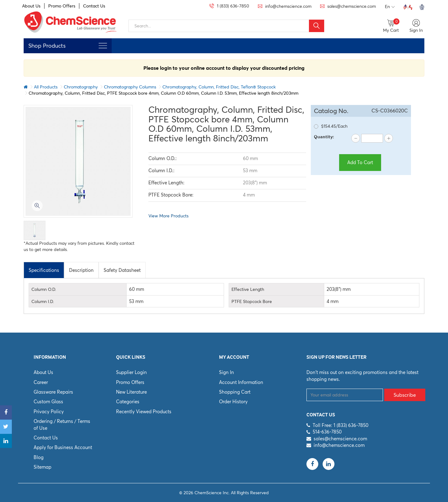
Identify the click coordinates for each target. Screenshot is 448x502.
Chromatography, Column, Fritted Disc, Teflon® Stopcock (219, 87)
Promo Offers (62, 6)
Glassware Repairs (53, 392)
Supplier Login (131, 372)
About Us (31, 6)
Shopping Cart (235, 392)
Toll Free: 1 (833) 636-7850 (341, 425)
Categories (128, 402)
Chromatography (81, 87)
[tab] (44, 270)
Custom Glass (48, 402)
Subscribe (405, 395)
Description (81, 270)
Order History (233, 402)
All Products (46, 87)
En (390, 7)
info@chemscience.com (339, 445)
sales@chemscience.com (340, 439)
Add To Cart (360, 162)
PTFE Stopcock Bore (252, 301)
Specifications (44, 270)
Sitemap (42, 467)
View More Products (168, 216)
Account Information (241, 382)
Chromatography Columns (130, 87)
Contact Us (94, 6)
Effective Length (248, 289)
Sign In (226, 372)
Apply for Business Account (63, 447)
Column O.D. (44, 289)
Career (41, 382)
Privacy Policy (49, 412)
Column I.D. (43, 301)
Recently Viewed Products (144, 412)
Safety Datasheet (122, 270)
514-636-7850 (327, 432)
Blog (39, 457)
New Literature (131, 392)
